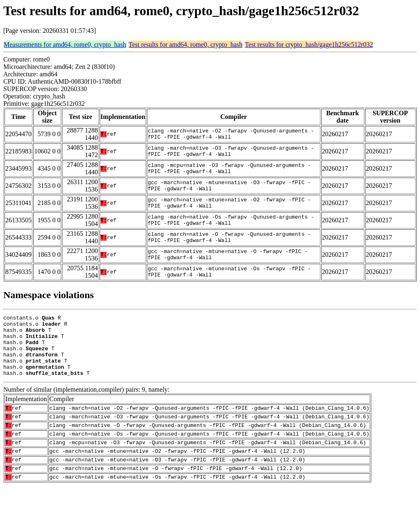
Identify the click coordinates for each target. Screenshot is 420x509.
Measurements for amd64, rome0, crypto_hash (65, 45)
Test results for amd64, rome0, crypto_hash (186, 45)
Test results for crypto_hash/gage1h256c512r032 (309, 45)
